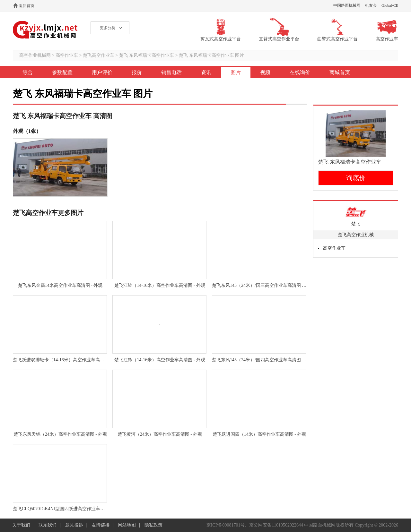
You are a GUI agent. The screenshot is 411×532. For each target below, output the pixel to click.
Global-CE (390, 5)
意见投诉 (74, 525)
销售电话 (171, 72)
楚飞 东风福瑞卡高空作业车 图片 (211, 55)
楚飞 (356, 224)
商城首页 (340, 72)
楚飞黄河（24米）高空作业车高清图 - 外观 (160, 434)
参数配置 (62, 72)
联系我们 (48, 525)
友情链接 (101, 525)
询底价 (356, 178)
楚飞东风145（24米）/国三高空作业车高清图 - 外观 (263, 285)
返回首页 (27, 6)
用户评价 (102, 72)
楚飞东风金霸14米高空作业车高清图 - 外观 (60, 285)
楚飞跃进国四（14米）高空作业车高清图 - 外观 (259, 434)
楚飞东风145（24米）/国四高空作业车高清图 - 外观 (263, 360)
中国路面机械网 (347, 5)
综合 (28, 72)
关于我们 (21, 525)
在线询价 (300, 72)
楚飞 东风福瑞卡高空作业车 (147, 55)
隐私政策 (153, 525)
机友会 (371, 5)
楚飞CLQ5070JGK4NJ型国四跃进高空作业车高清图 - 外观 (70, 509)
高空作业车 (67, 55)
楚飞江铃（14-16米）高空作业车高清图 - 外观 (160, 285)
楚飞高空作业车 (99, 55)
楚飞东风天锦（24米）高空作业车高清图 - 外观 (60, 434)
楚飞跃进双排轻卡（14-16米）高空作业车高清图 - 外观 (67, 360)
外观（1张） (27, 131)
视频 (265, 72)
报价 (137, 72)
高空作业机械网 (45, 30)
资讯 (206, 72)
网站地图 (127, 525)
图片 (236, 72)
